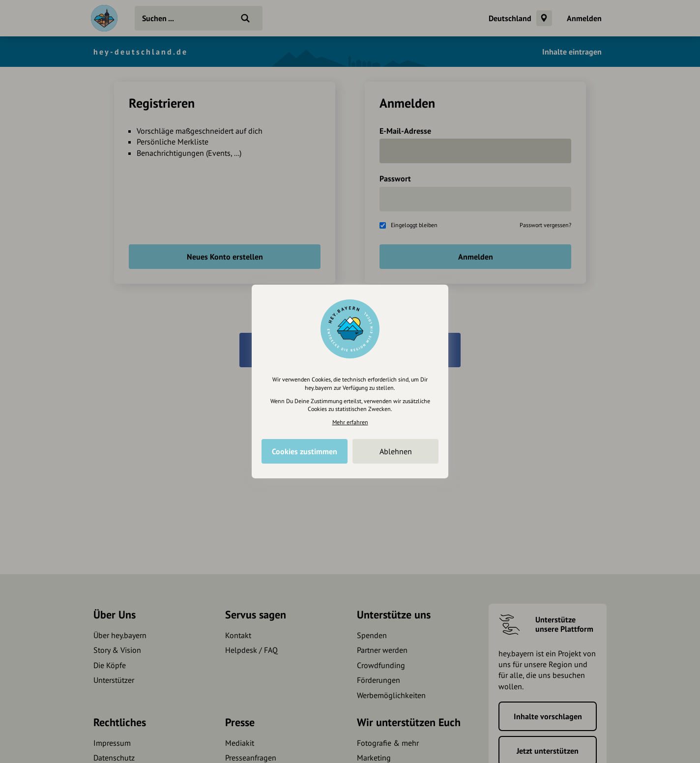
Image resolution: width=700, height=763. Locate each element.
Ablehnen (396, 451)
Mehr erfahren (350, 422)
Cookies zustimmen (305, 451)
